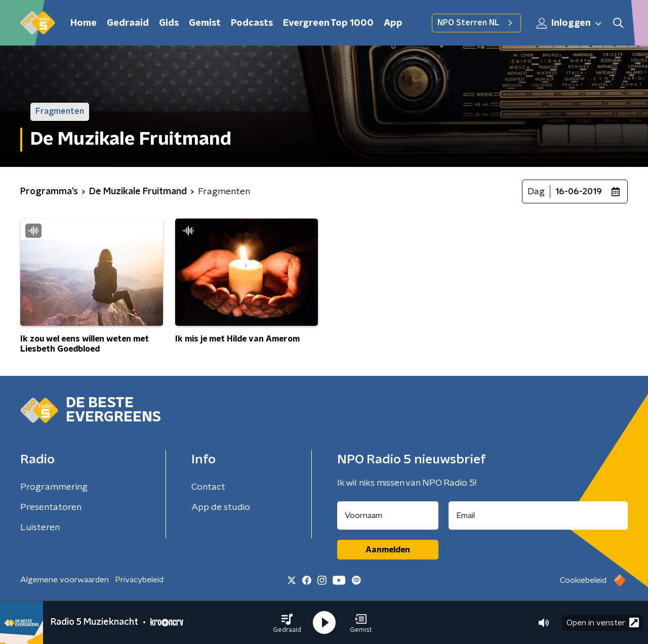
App (393, 23)
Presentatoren (51, 507)
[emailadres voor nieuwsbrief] (538, 516)
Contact (208, 487)
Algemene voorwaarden (65, 580)
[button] (287, 623)
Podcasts (252, 23)
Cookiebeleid (583, 580)
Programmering (54, 487)
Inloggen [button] (570, 23)
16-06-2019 (579, 192)
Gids (169, 23)
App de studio (221, 507)
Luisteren (40, 528)
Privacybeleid (139, 580)
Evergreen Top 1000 (328, 23)
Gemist (205, 23)
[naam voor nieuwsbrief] (388, 516)
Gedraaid (128, 23)
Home (84, 23)
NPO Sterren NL (476, 23)
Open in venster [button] (603, 622)
